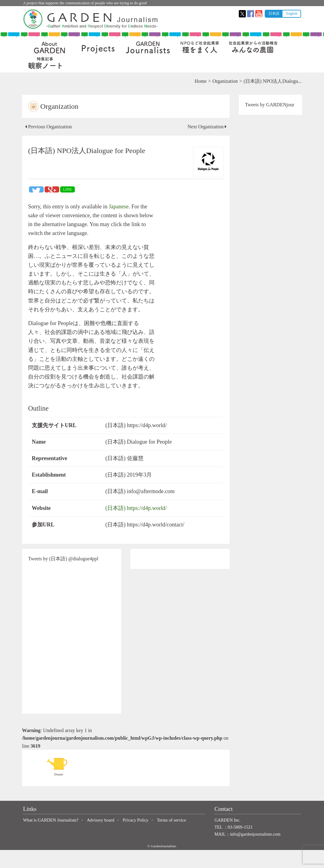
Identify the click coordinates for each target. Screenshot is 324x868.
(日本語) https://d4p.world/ (136, 526)
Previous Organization (50, 127)
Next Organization (206, 127)
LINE (69, 189)
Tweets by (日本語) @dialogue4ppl (64, 576)
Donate (60, 784)
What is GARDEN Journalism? (51, 838)
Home (200, 81)
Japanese (120, 207)
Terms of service (172, 838)
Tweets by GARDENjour (269, 105)
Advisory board (100, 838)
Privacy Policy (136, 838)
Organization (224, 81)
